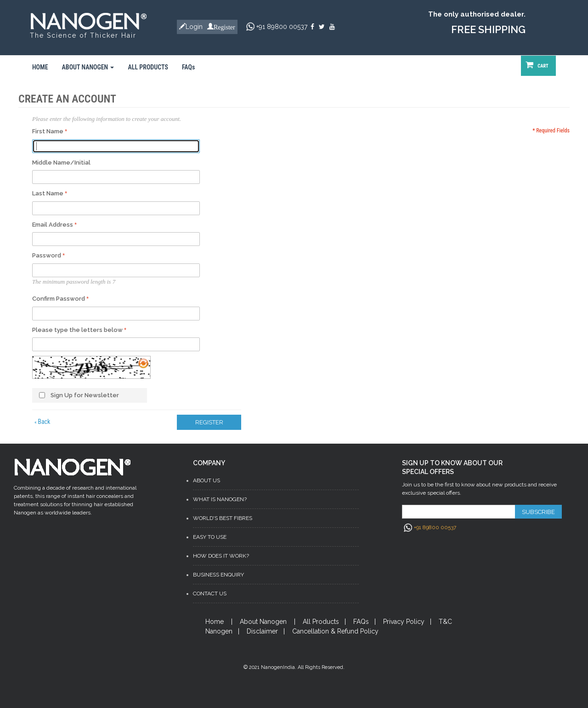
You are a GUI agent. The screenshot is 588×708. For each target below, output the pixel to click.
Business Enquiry (218, 575)
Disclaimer (262, 631)
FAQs (188, 67)
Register (224, 26)
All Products (321, 622)
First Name (48, 131)
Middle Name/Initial (61, 163)
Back (42, 422)
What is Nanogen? (220, 499)
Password (47, 255)
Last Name (48, 193)
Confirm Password (59, 299)
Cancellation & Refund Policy (335, 631)
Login (194, 27)
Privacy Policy (404, 622)
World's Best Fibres (223, 518)
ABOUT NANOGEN (88, 67)
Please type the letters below (77, 330)
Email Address (53, 225)
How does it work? (221, 556)
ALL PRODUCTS (148, 67)
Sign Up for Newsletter (85, 395)
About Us (206, 480)
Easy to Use (210, 537)
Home (215, 622)
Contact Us (210, 594)
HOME (40, 67)
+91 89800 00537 (282, 27)
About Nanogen (263, 622)
